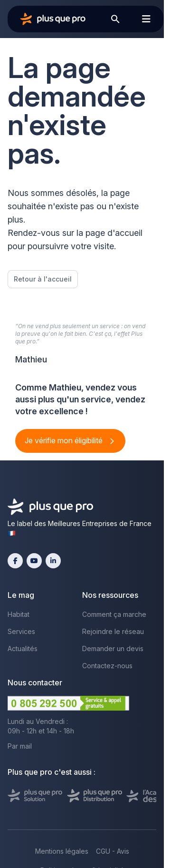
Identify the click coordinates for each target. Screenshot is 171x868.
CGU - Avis (113, 851)
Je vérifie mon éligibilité (65, 440)
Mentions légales (62, 851)
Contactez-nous (107, 666)
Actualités (23, 649)
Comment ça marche (114, 614)
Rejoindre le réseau (113, 631)
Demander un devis (113, 649)
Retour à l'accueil (43, 279)
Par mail (20, 746)
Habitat (19, 614)
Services (21, 631)
